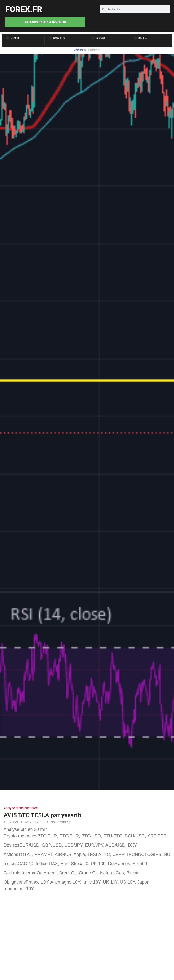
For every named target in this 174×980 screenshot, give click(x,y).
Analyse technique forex (21, 808)
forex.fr (24, 9)
